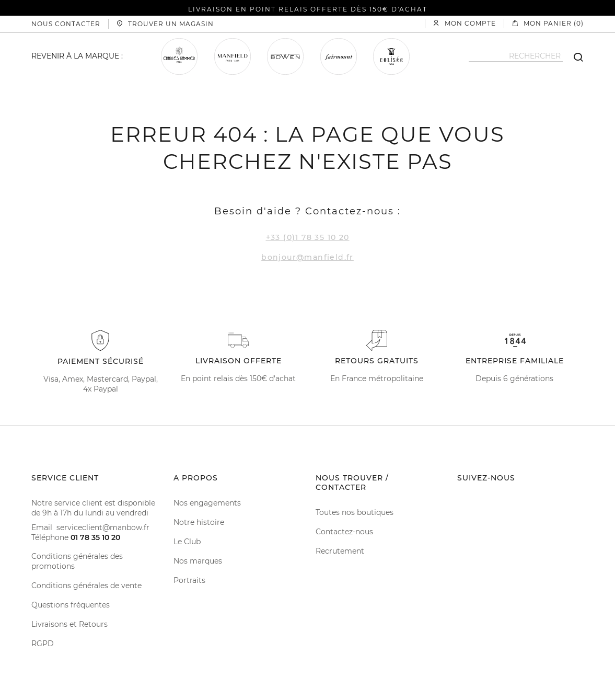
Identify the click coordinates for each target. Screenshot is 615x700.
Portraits (189, 580)
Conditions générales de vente (86, 586)
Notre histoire (199, 522)
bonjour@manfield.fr (307, 257)
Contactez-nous (344, 532)
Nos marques (198, 561)
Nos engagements (207, 503)
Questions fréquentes (71, 605)
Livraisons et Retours (69, 624)
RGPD (43, 644)
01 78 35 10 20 (95, 537)
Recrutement (340, 551)
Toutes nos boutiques (355, 512)
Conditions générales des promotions (77, 561)
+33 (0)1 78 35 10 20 (308, 237)
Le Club (187, 542)
